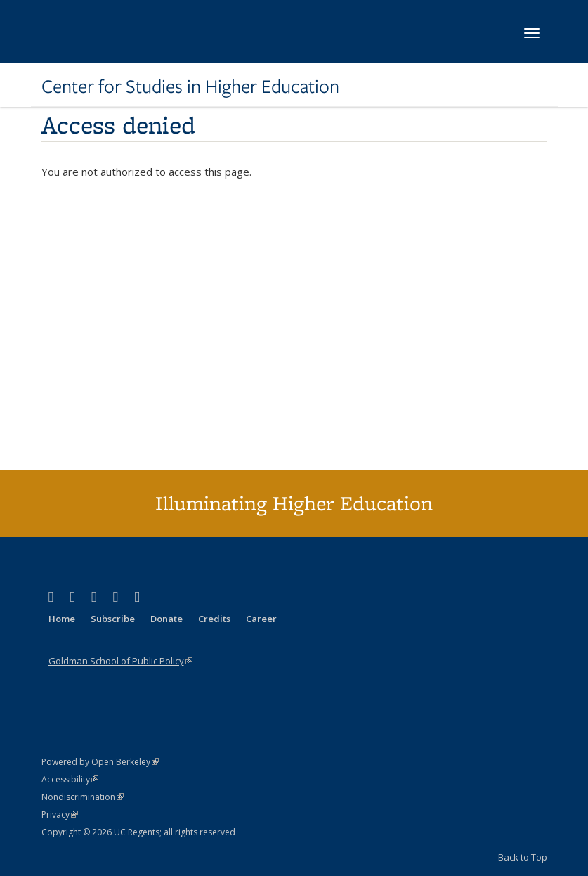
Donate (166, 619)
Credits (214, 619)
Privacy (60, 814)
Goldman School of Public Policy (120, 661)
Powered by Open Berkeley (100, 762)
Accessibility (70, 779)
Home (62, 619)
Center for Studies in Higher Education (190, 86)
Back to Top (523, 857)
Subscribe (113, 619)
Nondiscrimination (83, 797)
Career (261, 619)
